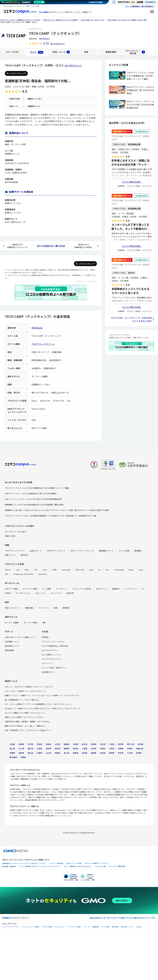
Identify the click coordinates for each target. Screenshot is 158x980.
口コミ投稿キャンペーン (51, 655)
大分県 (130, 753)
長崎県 (112, 753)
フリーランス (43, 608)
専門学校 (24, 555)
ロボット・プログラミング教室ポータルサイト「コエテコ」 (29, 687)
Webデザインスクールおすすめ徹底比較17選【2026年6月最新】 (31, 493)
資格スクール (10, 555)
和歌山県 (140, 748)
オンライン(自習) (31, 622)
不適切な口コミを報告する (86, 281)
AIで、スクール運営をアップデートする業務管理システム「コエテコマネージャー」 (39, 704)
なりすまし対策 (101, 866)
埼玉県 (103, 744)
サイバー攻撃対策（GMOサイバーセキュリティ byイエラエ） (40, 866)
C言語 (54, 570)
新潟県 (141, 744)
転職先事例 (111, 52)
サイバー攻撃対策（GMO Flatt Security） (78, 866)
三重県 (85, 748)
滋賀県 (94, 748)
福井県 (30, 748)
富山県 (12, 748)
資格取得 (66, 608)
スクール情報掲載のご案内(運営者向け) (140, 6)
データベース (61, 589)
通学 (44, 622)
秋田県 (48, 744)
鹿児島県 (13, 757)
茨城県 (76, 744)
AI (143, 589)
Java (18, 570)
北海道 (12, 744)
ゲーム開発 (47, 589)
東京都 (121, 744)
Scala (141, 570)
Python (8, 570)
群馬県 (94, 744)
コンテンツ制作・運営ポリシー (54, 668)
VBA (6, 574)
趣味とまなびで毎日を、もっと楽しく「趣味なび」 (26, 726)
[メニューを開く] (152, 12)
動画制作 (116, 589)
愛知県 (76, 748)
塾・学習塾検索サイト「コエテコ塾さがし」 (23, 700)
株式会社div (44, 39)
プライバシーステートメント (53, 642)
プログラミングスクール (43, 344)
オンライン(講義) (12, 622)
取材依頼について (12, 646)
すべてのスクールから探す (16, 532)
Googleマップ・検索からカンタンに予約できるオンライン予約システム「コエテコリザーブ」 (43, 708)
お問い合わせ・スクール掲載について (20, 637)
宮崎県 (139, 753)
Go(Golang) (119, 570)
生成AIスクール (36, 551)
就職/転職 (29, 608)
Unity (45, 570)
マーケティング (131, 589)
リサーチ (87, 927)
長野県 (48, 748)
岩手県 (30, 744)
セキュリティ (40, 593)
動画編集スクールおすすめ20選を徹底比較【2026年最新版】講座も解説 (34, 505)
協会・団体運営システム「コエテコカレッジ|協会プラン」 (29, 730)
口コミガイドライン (50, 650)
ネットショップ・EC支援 (30, 927)
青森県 (21, 744)
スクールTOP (12, 52)
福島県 (67, 744)
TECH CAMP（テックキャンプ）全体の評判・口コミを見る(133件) (133, 319)
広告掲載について (12, 642)
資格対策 (70, 593)
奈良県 (130, 748)
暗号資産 (115, 927)
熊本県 (121, 753)
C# (99, 570)
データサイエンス (23, 593)
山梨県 (39, 748)
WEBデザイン (102, 589)
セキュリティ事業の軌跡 (117, 866)
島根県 (21, 753)
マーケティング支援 (74, 927)
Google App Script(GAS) (23, 574)
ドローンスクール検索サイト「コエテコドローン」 (25, 691)
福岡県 (94, 753)
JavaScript (66, 570)
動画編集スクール (106, 551)
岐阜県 (57, 748)
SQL (107, 570)
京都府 (103, 748)
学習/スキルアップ (12, 608)
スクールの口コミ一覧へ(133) (51, 246)
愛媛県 (76, 753)
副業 (56, 608)
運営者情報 (9, 650)
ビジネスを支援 (47, 927)
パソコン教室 (124, 551)
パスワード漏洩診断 (56, 863)
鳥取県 (12, 753)
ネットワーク (56, 593)
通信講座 (138, 551)
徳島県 (57, 753)
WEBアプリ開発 (11, 589)
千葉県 (112, 744)
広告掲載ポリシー (49, 672)
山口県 (48, 753)
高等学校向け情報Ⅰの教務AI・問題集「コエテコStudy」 (28, 721)
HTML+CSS (80, 570)
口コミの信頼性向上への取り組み (55, 646)
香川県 (67, 753)
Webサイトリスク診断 (74, 863)
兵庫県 (121, 748)
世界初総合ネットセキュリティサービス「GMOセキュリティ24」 (24, 863)
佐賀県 (103, 753)
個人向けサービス (127, 927)
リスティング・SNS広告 (81, 589)
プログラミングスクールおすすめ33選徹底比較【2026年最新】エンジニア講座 (37, 488)
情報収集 (96, 927)
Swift (91, 570)
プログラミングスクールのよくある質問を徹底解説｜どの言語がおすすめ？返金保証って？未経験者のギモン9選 (50, 516)
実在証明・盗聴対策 (9, 866)
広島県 (39, 753)
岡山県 (30, 753)
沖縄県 (23, 757)
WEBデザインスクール (56, 551)
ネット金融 (105, 927)
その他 (138, 927)
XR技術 (8, 593)
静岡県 (67, 748)
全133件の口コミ (58, 44)
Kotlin (131, 570)
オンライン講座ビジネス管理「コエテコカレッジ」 (26, 713)
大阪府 (112, 748)
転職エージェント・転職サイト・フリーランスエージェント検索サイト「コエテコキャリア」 (43, 695)
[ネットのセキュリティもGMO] (23, 2)
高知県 (85, 753)
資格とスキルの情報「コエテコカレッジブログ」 (25, 717)
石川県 (21, 748)
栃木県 (85, 744)
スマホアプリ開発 (30, 589)
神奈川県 (131, 744)
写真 (86, 52)
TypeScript (43, 574)
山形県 (57, 744)
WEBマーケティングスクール (82, 551)
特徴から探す (10, 536)
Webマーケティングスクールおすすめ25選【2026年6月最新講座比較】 (34, 499)
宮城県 (39, 744)
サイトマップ (47, 663)
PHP (36, 570)
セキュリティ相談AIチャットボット (96, 863)
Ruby (27, 570)
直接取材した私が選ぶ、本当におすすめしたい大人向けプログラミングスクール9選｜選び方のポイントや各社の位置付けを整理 (57, 510)
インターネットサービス (11, 927)
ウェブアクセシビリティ (51, 659)
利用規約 (45, 637)
